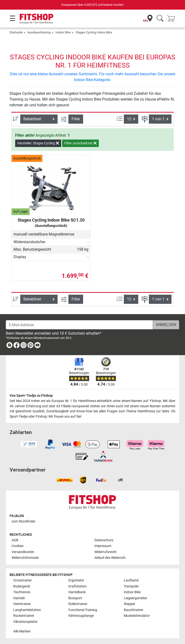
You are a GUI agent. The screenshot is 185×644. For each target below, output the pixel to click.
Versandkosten (23, 552)
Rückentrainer (24, 616)
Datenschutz (104, 540)
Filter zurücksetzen (80, 143)
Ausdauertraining (39, 32)
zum (23, 521)
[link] (9, 346)
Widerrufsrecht (106, 552)
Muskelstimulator (137, 616)
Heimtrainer (22, 604)
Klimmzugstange (81, 616)
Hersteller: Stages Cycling (38, 143)
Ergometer (76, 580)
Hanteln (19, 598)
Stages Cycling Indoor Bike (94, 32)
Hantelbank (77, 592)
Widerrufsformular (25, 558)
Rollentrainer (78, 604)
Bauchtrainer (134, 610)
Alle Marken (22, 631)
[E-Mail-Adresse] (79, 325)
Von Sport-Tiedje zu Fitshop (31, 396)
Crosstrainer (23, 580)
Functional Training (83, 610)
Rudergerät (22, 586)
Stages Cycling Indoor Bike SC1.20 (51, 223)
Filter (76, 119)
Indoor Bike (63, 32)
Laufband (131, 580)
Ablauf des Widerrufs (110, 558)
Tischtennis (22, 592)
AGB (15, 540)
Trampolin (131, 586)
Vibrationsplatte (25, 622)
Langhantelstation (27, 610)
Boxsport (75, 598)
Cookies (17, 546)
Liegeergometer (135, 598)
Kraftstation (78, 586)
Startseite (16, 32)
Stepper (130, 604)
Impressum (103, 546)
